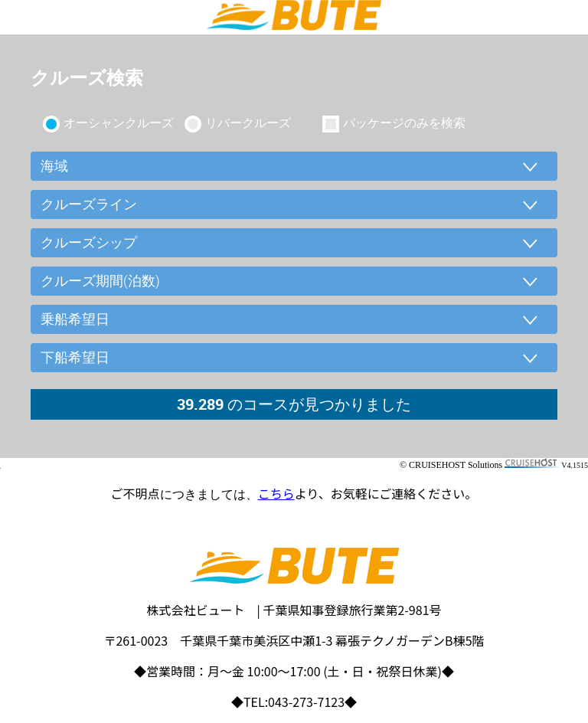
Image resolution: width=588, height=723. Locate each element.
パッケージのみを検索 (404, 123)
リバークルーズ (248, 123)
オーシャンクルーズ (119, 123)
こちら (276, 493)
